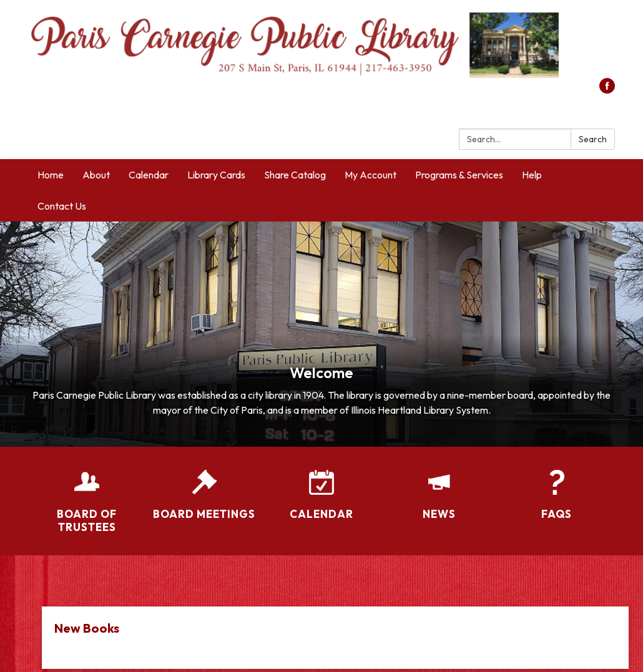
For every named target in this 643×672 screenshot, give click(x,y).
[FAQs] (556, 487)
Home (51, 175)
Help (532, 175)
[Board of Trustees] (87, 494)
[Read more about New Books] (335, 638)
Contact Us (62, 206)
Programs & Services (459, 175)
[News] (439, 487)
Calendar (149, 175)
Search (593, 139)
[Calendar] (321, 487)
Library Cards (216, 175)
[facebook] (607, 90)
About (96, 175)
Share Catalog (295, 175)
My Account (371, 175)
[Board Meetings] (204, 487)
